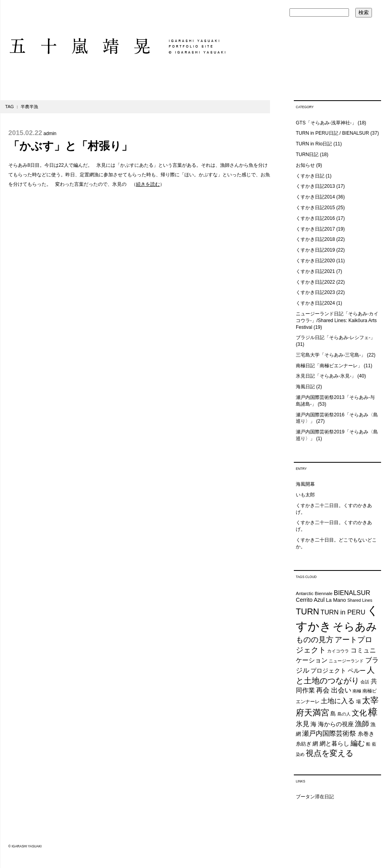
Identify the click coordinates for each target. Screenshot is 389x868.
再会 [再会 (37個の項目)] (323, 690)
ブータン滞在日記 (315, 797)
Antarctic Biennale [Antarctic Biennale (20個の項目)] (314, 593)
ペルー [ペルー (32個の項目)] (357, 671)
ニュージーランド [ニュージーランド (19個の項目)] (346, 661)
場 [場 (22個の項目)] (358, 702)
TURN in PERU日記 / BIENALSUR (332, 133)
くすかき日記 (310, 176)
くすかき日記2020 (315, 261)
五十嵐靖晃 (117, 46)
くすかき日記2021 (315, 271)
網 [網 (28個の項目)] (315, 744)
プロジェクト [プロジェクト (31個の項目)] (328, 671)
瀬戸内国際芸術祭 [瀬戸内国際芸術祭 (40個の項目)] (329, 733)
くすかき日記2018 (315, 239)
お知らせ (305, 165)
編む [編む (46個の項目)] (358, 743)
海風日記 (305, 387)
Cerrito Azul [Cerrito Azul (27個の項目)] (310, 600)
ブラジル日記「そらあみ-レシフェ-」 (335, 338)
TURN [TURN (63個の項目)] (308, 611)
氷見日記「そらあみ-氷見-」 (326, 376)
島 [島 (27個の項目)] (333, 713)
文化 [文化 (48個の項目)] (359, 713)
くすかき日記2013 (315, 186)
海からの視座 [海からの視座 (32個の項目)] (336, 724)
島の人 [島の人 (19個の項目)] (344, 714)
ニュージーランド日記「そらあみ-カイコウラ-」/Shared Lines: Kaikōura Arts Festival (337, 320)
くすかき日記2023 (315, 292)
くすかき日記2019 (315, 250)
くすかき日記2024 (315, 303)
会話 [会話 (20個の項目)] (365, 682)
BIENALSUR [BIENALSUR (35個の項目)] (352, 593)
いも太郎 (305, 495)
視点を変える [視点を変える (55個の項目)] (330, 753)
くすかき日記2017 (315, 229)
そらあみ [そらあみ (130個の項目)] (355, 627)
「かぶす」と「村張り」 (70, 146)
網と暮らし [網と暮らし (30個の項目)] (334, 744)
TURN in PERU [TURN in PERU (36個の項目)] (343, 612)
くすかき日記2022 (315, 282)
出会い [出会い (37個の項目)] (341, 690)
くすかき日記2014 (315, 197)
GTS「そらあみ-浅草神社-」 (326, 123)
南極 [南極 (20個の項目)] (357, 691)
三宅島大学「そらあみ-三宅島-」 (331, 355)
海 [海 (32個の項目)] (313, 724)
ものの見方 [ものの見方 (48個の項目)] (315, 640)
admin (50, 134)
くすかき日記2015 (315, 208)
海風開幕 (305, 484)
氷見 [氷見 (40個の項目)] (303, 724)
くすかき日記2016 (315, 218)
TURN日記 (307, 155)
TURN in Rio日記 (314, 144)
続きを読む (148, 184)
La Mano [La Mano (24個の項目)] (336, 600)
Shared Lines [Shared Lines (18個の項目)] (360, 600)
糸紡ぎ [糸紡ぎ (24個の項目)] (304, 744)
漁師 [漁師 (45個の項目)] (362, 724)
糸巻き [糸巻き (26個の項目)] (366, 734)
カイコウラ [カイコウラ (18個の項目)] (338, 651)
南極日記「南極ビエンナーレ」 (329, 366)
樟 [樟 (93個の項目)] (373, 712)
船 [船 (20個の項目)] (368, 744)
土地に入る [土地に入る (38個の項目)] (338, 701)
